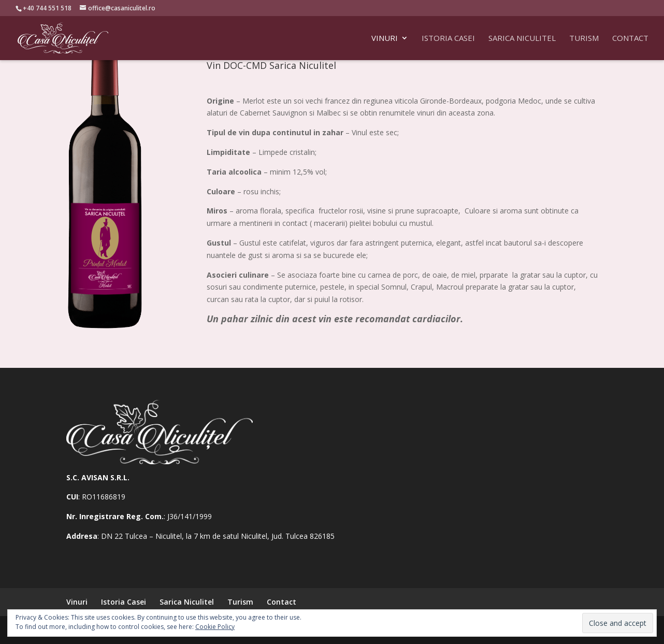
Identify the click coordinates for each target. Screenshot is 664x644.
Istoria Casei (448, 39)
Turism (584, 39)
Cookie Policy (215, 627)
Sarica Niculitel (522, 39)
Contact (630, 39)
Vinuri (385, 39)
